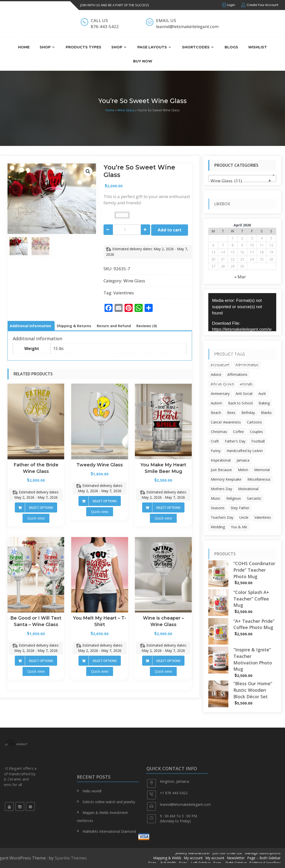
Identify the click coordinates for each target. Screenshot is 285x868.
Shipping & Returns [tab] (74, 326)
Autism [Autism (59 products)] (216, 403)
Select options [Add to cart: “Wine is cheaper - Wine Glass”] (168, 661)
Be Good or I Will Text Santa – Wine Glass (36, 621)
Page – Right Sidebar (230, 863)
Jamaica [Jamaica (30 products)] (243, 460)
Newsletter (236, 858)
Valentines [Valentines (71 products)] (263, 517)
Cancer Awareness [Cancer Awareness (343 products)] (226, 422)
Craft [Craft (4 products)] (215, 441)
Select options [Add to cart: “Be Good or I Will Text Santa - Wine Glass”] (41, 661)
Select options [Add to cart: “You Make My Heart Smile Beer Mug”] (168, 508)
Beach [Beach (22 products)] (216, 413)
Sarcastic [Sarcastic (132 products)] (254, 498)
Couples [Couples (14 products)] (256, 432)
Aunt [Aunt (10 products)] (262, 394)
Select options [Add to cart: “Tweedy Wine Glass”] (105, 501)
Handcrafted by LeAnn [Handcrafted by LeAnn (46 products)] (245, 451)
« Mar (240, 277)
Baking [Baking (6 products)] (264, 403)
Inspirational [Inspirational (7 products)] (221, 460)
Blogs (231, 47)
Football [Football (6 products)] (258, 441)
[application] (242, 312)
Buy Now (143, 61)
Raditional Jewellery (265, 863)
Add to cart (170, 230)
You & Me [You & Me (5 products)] (239, 527)
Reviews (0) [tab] (147, 326)
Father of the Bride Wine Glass (36, 468)
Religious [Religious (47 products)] (234, 498)
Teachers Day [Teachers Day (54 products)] (222, 517)
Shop (45, 47)
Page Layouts (152, 47)
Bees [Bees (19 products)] (231, 413)
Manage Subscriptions (263, 853)
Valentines (124, 293)
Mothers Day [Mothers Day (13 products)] (221, 489)
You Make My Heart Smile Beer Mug (163, 468)
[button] (88, 171)
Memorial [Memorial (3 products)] (262, 470)
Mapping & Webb (167, 858)
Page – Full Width (162, 863)
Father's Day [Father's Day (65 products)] (235, 441)
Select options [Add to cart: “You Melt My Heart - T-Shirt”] (105, 661)
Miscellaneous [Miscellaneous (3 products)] (259, 479)
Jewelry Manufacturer (193, 853)
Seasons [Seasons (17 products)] (218, 508)
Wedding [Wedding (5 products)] (218, 527)
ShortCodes (196, 47)
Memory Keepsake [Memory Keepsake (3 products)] (226, 479)
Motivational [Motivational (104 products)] (248, 489)
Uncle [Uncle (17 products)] (244, 517)
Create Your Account (262, 5)
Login (231, 5)
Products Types (83, 47)
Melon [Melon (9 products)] (243, 470)
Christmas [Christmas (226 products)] (219, 432)
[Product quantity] (127, 230)
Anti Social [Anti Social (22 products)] (244, 394)
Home (24, 47)
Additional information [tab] (30, 326)
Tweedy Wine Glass (100, 465)
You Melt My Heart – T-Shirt (100, 621)
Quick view (36, 518)
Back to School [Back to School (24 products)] (240, 403)
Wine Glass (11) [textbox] (241, 181)
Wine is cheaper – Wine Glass (163, 621)
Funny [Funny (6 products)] (216, 451)
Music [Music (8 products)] (216, 498)
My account (193, 858)
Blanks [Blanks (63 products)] (266, 413)
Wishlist (258, 47)
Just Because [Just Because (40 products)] (221, 470)
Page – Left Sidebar (195, 863)
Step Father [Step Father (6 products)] (240, 508)
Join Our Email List (227, 853)
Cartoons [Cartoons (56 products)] (254, 422)
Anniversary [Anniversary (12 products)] (220, 394)
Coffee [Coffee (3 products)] (239, 432)
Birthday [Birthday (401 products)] (248, 413)
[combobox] (242, 179)
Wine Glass (126, 110)
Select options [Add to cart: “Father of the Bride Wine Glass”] (41, 508)
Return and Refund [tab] (114, 326)
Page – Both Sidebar (264, 858)
